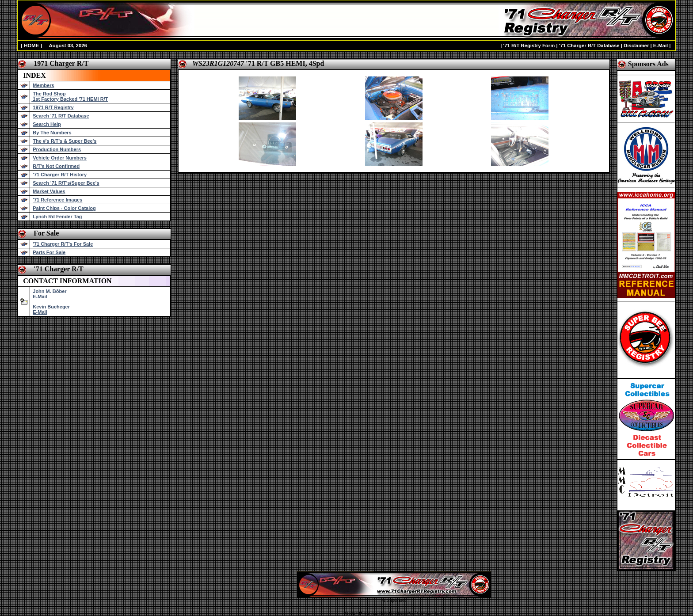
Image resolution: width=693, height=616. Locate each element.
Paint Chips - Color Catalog (64, 208)
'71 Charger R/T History (60, 175)
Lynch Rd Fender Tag (57, 217)
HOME (31, 46)
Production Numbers (57, 149)
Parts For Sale (49, 252)
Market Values (49, 191)
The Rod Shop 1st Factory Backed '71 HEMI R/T (70, 96)
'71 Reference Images (57, 200)
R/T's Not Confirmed (56, 166)
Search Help (47, 124)
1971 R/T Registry (53, 107)
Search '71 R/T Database (61, 116)
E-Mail (661, 46)
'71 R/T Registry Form (529, 46)
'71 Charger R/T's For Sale (63, 244)
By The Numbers (52, 133)
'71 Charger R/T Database (589, 46)
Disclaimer (636, 46)
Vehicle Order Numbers (60, 158)
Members (43, 85)
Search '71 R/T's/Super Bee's (66, 183)
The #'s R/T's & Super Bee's (65, 141)
